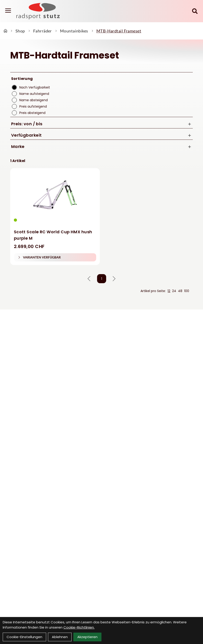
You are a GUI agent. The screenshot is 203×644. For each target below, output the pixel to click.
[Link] (8, 11)
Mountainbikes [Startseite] (74, 31)
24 (174, 291)
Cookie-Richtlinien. (79, 627)
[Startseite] (5, 31)
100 (187, 291)
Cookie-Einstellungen (24, 637)
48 (180, 291)
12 (169, 291)
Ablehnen (60, 637)
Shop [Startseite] (20, 31)
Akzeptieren (87, 637)
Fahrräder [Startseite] (43, 31)
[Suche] (195, 11)
